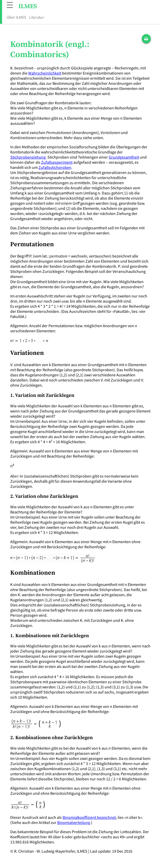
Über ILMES (17, 17)
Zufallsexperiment (57, 162)
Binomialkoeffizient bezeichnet (89, 817)
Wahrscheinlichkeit (45, 73)
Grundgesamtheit (124, 157)
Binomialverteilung (74, 822)
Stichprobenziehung (28, 157)
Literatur (37, 17)
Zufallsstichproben (55, 167)
